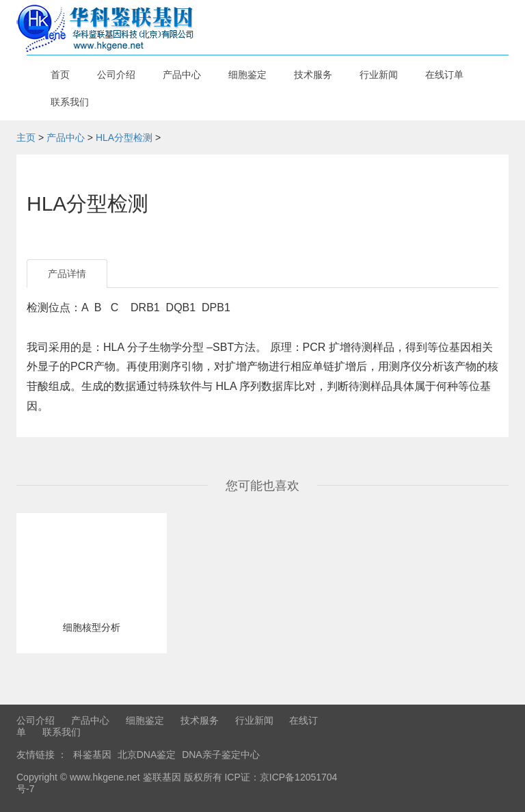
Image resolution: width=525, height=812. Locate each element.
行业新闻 (379, 75)
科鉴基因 (92, 755)
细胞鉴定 (247, 75)
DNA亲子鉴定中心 (221, 755)
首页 (60, 75)
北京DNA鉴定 (147, 755)
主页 (26, 137)
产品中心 (182, 75)
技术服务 (313, 75)
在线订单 (444, 75)
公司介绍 (116, 75)
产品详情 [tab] (67, 274)
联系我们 (70, 102)
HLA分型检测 (124, 137)
